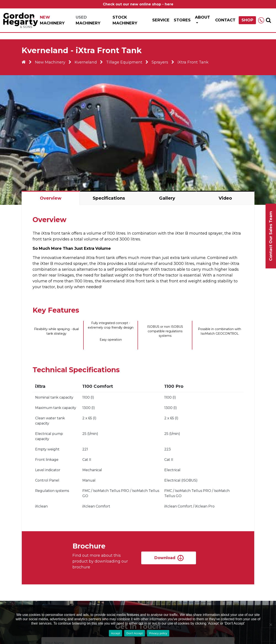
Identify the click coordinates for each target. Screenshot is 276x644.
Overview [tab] (51, 198)
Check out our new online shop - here (138, 4)
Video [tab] (225, 198)
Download (165, 558)
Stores (182, 20)
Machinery (52, 20)
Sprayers (160, 62)
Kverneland (86, 62)
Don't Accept (135, 633)
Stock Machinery (125, 20)
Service (161, 20)
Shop (247, 20)
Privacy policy (158, 633)
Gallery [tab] (167, 198)
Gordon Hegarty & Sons (20, 20)
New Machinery (50, 62)
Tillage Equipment (124, 62)
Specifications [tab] (109, 198)
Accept (115, 633)
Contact (225, 20)
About (202, 17)
